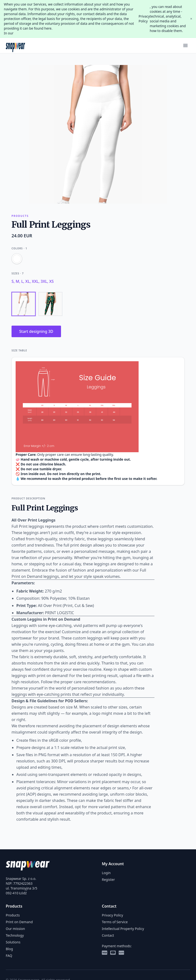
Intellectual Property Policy (123, 929)
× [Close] (191, 19)
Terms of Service (115, 922)
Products (13, 915)
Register (108, 880)
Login (106, 873)
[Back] (50, 304)
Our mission (15, 929)
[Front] (24, 304)
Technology (15, 935)
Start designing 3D (36, 331)
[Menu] (185, 45)
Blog (9, 949)
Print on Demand (19, 922)
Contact (108, 935)
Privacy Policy (144, 19)
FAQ (9, 956)
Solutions (13, 942)
